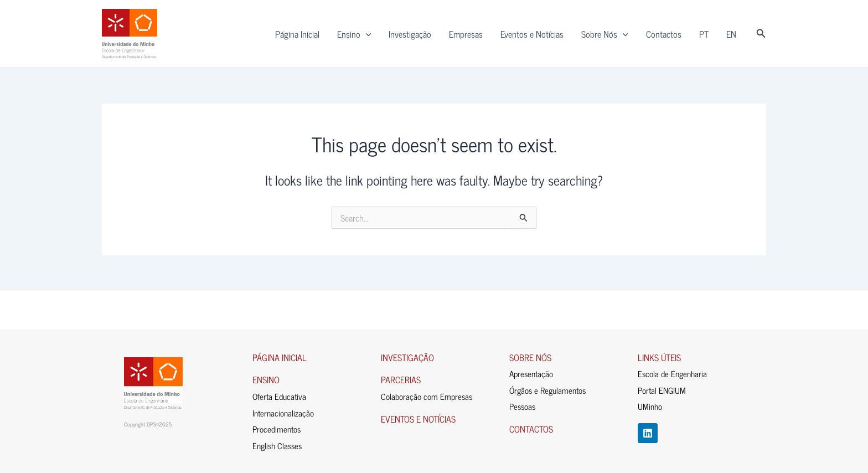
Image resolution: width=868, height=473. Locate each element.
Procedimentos (277, 429)
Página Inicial (297, 34)
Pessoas (522, 406)
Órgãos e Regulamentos (547, 390)
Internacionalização (283, 413)
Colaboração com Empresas (427, 396)
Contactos (664, 34)
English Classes (277, 446)
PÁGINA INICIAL (280, 357)
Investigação (410, 34)
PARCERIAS (401, 379)
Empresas (466, 34)
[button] (761, 34)
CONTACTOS (531, 429)
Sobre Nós (605, 34)
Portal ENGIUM (662, 390)
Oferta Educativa (279, 396)
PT (704, 34)
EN (731, 34)
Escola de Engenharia (672, 374)
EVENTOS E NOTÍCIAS (418, 419)
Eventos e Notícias (532, 34)
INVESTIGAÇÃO (407, 357)
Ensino (354, 34)
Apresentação (531, 374)
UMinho (650, 406)
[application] (366, 34)
